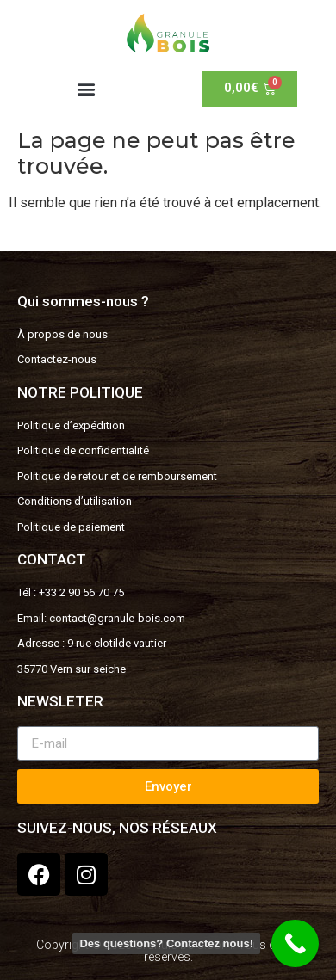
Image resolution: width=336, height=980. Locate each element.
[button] (87, 88)
